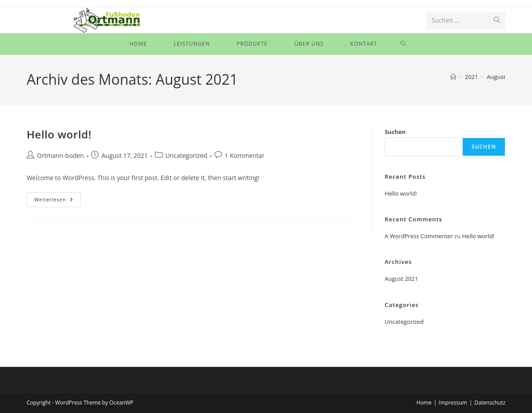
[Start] (453, 77)
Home (424, 403)
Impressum (453, 403)
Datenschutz (490, 403)
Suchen (395, 132)
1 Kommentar (245, 155)
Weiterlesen (58, 201)
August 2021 (401, 279)
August (496, 77)
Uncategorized (186, 155)
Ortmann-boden (60, 155)
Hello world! (59, 134)
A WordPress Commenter (419, 236)
